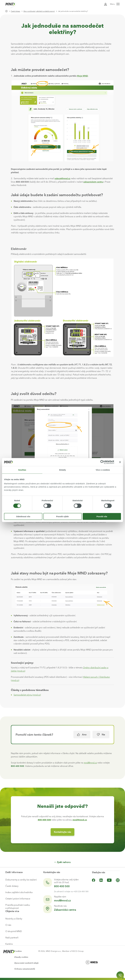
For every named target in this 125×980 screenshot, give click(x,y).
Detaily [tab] (62, 470)
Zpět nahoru (62, 862)
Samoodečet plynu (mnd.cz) (27, 695)
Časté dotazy (15, 11)
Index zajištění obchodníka (19, 892)
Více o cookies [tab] (103, 470)
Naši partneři (12, 938)
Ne (101, 735)
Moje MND (82, 76)
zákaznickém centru (93, 182)
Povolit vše (102, 516)
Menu (115, 4)
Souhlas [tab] (22, 470)
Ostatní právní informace (18, 899)
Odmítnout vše (23, 516)
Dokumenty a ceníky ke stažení (21, 880)
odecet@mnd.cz (62, 178)
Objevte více (12, 911)
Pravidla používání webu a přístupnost (18, 906)
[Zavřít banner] (120, 462)
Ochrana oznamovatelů (25, 969)
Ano (82, 735)
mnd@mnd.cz (90, 763)
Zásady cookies (21, 957)
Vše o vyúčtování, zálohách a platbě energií (39, 11)
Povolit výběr (62, 516)
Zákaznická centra (65, 910)
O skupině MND (14, 931)
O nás (8, 925)
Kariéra (9, 944)
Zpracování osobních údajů (26, 963)
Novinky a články (14, 919)
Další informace (14, 872)
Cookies (18, 951)
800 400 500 (62, 886)
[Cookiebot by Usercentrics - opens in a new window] (102, 462)
